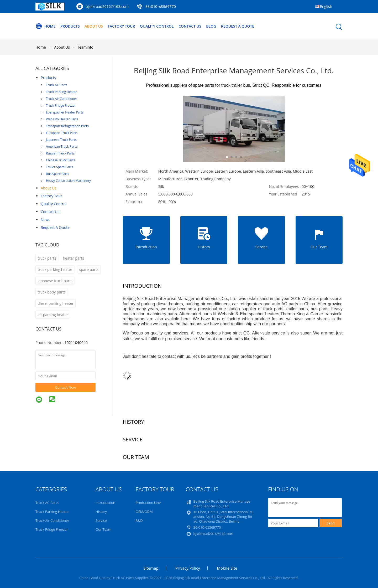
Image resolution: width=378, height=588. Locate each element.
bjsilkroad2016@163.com (107, 6)
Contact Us (190, 26)
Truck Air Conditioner (62, 99)
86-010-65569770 (161, 6)
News (45, 220)
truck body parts (52, 292)
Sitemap (151, 568)
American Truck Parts (62, 146)
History (101, 512)
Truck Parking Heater (61, 92)
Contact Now (66, 387)
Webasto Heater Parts (62, 119)
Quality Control (157, 26)
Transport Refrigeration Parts (67, 126)
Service (101, 520)
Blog (211, 26)
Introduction (105, 503)
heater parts (73, 258)
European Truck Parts (62, 133)
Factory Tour (121, 26)
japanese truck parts (55, 281)
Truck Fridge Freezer (61, 105)
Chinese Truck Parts (60, 160)
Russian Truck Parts (60, 153)
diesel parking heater (56, 303)
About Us (94, 26)
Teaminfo (85, 47)
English (326, 6)
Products (70, 26)
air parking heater (53, 315)
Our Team (104, 529)
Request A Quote (238, 26)
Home (45, 26)
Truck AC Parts (57, 85)
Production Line (148, 503)
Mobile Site (227, 568)
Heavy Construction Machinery (68, 181)
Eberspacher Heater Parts (65, 112)
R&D (139, 520)
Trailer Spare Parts (59, 167)
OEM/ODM (144, 512)
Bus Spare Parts (57, 174)
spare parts (89, 269)
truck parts (47, 258)
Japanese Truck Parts (61, 140)
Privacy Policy (188, 568)
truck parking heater (55, 269)
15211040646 (76, 342)
